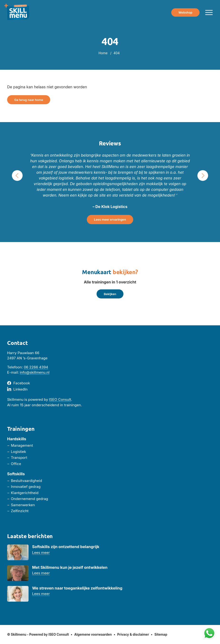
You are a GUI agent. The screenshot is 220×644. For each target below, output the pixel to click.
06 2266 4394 (36, 367)
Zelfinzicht (20, 511)
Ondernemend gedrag (29, 499)
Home (103, 53)
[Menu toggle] (209, 12)
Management (22, 445)
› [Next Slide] (203, 176)
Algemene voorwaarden (93, 634)
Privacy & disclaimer (133, 634)
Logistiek (19, 452)
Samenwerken (23, 505)
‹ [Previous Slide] (17, 176)
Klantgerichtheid (25, 493)
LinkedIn (20, 389)
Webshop (185, 12)
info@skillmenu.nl (35, 372)
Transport (19, 458)
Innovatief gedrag (26, 487)
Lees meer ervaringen (110, 220)
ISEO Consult (60, 399)
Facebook (22, 383)
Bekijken (110, 294)
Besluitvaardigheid (27, 481)
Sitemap (161, 634)
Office (16, 464)
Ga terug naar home (29, 100)
